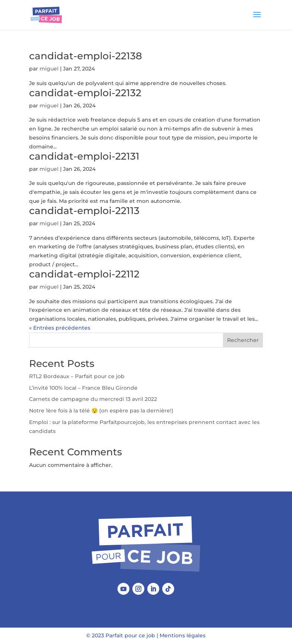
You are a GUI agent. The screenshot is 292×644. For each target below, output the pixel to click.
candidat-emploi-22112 (84, 274)
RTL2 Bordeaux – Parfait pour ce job (77, 376)
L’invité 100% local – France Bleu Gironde (83, 388)
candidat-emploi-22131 (84, 156)
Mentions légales (183, 635)
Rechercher (243, 340)
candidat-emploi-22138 (86, 56)
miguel (49, 69)
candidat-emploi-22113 (84, 211)
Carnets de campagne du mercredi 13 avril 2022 (93, 399)
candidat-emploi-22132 (85, 93)
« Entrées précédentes (60, 328)
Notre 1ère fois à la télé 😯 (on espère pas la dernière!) (101, 411)
